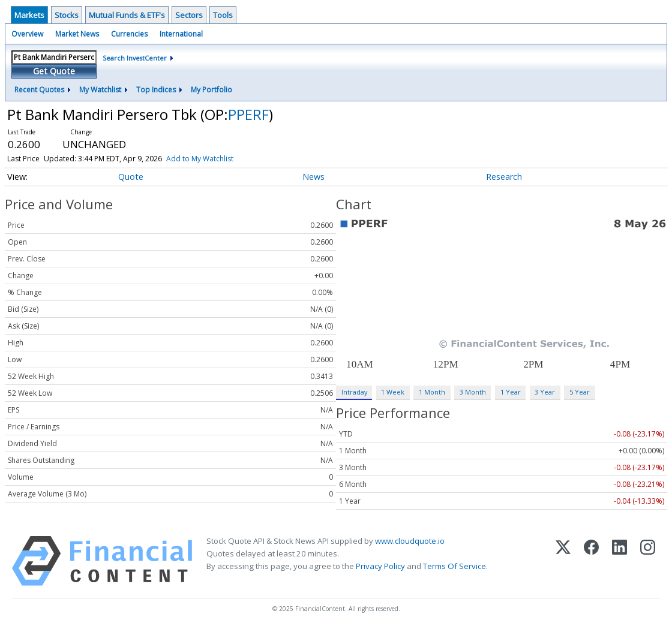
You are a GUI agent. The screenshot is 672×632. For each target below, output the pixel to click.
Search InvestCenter (135, 58)
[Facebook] (591, 561)
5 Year (580, 392)
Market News (77, 34)
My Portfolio (211, 90)
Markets (29, 15)
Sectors (189, 15)
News (313, 177)
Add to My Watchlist (200, 159)
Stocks (67, 15)
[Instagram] (648, 561)
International (181, 34)
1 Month (432, 392)
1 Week (393, 392)
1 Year (511, 392)
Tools (223, 15)
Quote (131, 177)
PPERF (248, 114)
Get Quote (54, 71)
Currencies (129, 34)
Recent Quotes (39, 90)
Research (504, 177)
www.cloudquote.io (410, 541)
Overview (27, 34)
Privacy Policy (380, 566)
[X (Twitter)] (563, 561)
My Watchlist (100, 90)
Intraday (354, 392)
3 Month (473, 392)
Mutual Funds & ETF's (127, 15)
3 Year (545, 392)
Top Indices (156, 90)
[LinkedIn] (619, 561)
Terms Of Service (454, 566)
